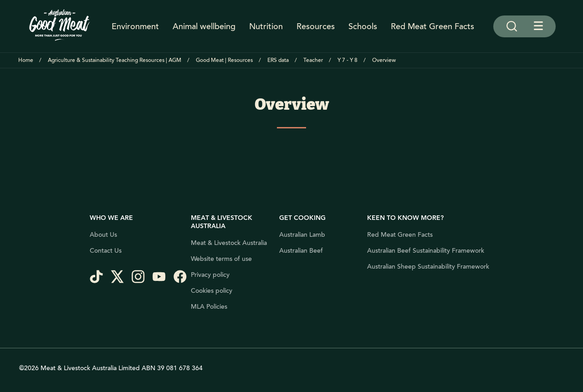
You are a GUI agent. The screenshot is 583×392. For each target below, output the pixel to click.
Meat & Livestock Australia (229, 243)
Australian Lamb (302, 235)
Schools (363, 26)
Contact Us (106, 251)
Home (26, 60)
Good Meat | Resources (224, 60)
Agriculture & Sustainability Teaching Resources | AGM (115, 60)
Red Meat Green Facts (432, 26)
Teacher (313, 60)
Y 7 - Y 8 (348, 60)
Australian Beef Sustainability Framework (426, 251)
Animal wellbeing (204, 26)
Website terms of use (221, 259)
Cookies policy (212, 291)
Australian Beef (301, 251)
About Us (103, 235)
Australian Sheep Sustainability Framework (428, 267)
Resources (316, 26)
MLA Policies (209, 307)
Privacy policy (210, 275)
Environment (135, 26)
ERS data (278, 60)
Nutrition (266, 26)
